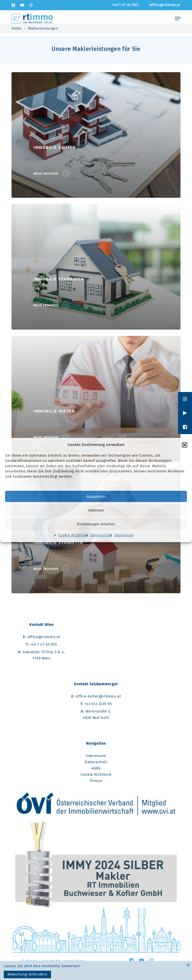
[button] (184, 445)
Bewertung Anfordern (27, 974)
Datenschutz (101, 535)
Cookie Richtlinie (73, 535)
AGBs (96, 768)
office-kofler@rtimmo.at (96, 696)
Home (17, 28)
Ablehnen (96, 510)
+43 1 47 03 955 (41, 644)
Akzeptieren (96, 496)
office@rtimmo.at (41, 637)
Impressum (124, 535)
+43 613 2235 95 (96, 704)
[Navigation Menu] (178, 19)
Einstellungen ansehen (96, 524)
